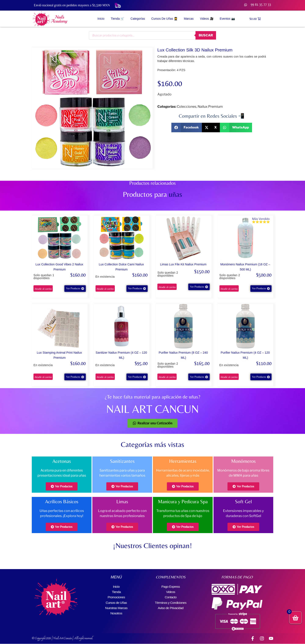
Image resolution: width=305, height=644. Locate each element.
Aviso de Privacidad (171, 607)
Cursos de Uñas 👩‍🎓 (165, 19)
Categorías (138, 19)
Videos (171, 591)
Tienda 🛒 (117, 19)
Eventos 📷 (227, 19)
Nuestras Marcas (116, 607)
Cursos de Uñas (116, 602)
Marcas (189, 19)
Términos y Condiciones (171, 602)
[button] (187, 128)
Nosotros (116, 612)
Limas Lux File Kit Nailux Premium (183, 264)
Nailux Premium (210, 107)
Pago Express (171, 586)
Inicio (101, 19)
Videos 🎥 (207, 19)
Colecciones (187, 107)
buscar (205, 35)
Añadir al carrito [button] (43, 289)
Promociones (116, 596)
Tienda (116, 591)
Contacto (171, 596)
